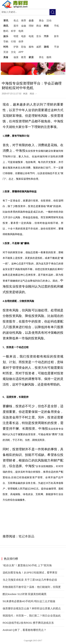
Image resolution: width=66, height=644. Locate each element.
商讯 (6, 26)
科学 (13, 31)
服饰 (31, 47)
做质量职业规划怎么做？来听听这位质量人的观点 (32, 608)
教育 (24, 57)
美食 (6, 57)
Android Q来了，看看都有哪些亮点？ (24, 630)
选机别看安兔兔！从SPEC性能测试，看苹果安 (30, 573)
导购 (6, 41)
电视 (31, 36)
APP (21, 52)
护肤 (16, 47)
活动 (49, 20)
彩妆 (24, 47)
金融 (24, 26)
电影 (24, 36)
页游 (6, 52)
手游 (56, 47)
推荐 (24, 20)
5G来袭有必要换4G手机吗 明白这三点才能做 (29, 601)
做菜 (16, 57)
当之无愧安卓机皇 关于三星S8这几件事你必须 (30, 580)
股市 (16, 26)
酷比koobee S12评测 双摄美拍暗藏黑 (25, 594)
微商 (49, 57)
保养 (21, 41)
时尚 (6, 47)
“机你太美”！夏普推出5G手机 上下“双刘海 (27, 565)
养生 (41, 57)
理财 (31, 26)
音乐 (39, 36)
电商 (21, 31)
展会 (41, 20)
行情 (13, 41)
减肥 (39, 47)
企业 (31, 20)
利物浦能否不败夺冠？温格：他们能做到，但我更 (32, 587)
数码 (6, 31)
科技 (46, 26)
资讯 (6, 20)
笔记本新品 (26, 536)
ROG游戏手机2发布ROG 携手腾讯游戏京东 (28, 623)
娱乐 (6, 36)
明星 (16, 36)
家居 (31, 57)
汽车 (46, 36)
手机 (56, 26)
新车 (56, 36)
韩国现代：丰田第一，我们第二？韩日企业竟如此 (32, 616)
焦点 (16, 20)
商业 (39, 26)
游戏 (46, 47)
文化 (13, 52)
